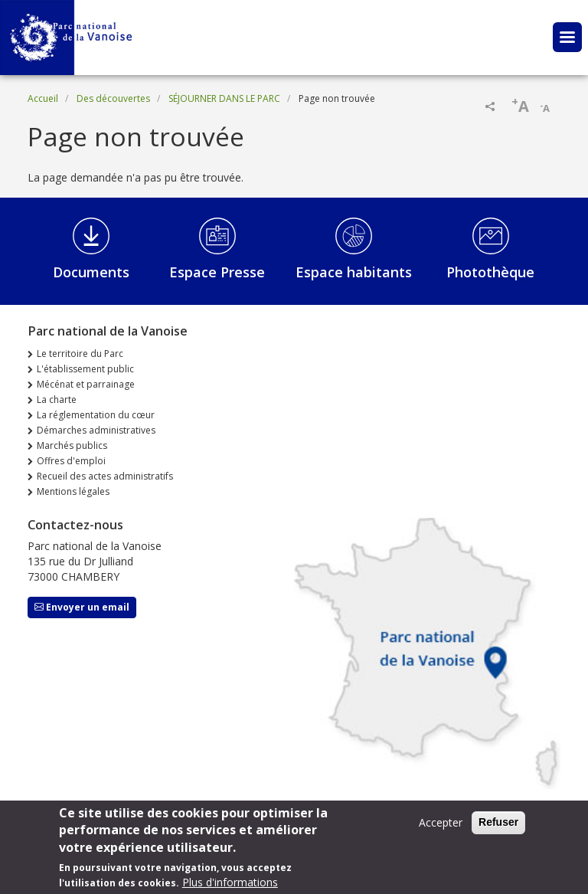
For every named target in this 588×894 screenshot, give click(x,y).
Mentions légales (73, 491)
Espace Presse (217, 272)
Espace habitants (354, 272)
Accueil (43, 98)
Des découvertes (113, 98)
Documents (91, 272)
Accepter (441, 829)
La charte (57, 400)
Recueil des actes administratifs (105, 476)
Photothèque (490, 272)
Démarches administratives (96, 430)
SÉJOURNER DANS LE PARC (224, 98)
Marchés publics (72, 445)
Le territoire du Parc (80, 354)
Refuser (498, 828)
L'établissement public (85, 369)
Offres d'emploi (71, 461)
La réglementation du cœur (96, 415)
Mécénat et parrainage (86, 384)
